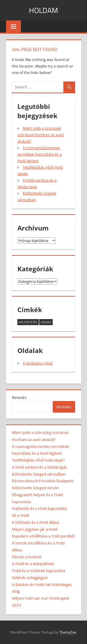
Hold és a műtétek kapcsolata (38, 571)
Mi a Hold (20, 515)
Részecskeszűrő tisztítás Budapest (43, 481)
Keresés (19, 397)
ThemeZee (68, 632)
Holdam (43, 10)
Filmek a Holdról (27, 557)
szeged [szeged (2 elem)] (46, 322)
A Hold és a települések (33, 564)
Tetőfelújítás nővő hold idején (38, 460)
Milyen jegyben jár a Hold (35, 529)
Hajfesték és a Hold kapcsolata (39, 508)
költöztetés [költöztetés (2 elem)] (28, 322)
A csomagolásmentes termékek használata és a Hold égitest (40, 154)
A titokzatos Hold (38, 363)
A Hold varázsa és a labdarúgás (39, 467)
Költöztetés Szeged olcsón (35, 488)
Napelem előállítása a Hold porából (43, 536)
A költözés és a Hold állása (35, 522)
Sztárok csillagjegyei (30, 578)
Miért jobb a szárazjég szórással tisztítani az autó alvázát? (41, 135)
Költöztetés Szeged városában (39, 474)
